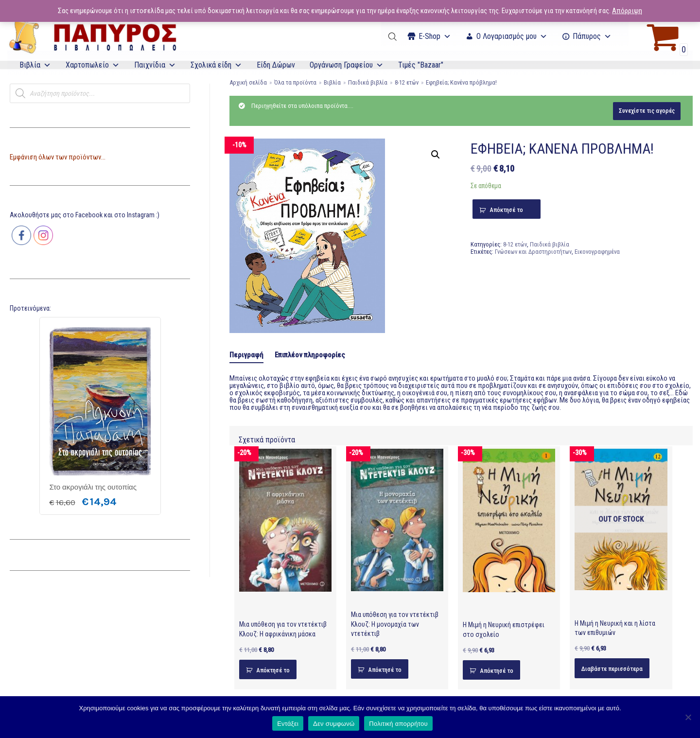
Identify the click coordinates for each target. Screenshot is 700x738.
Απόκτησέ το (506, 210)
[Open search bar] (393, 36)
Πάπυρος (592, 36)
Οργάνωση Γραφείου (347, 65)
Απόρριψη (627, 11)
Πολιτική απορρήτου (398, 724)
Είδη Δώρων (276, 65)
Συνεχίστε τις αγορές (647, 111)
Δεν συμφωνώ (334, 724)
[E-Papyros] (92, 36)
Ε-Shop (435, 36)
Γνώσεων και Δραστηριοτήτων (533, 252)
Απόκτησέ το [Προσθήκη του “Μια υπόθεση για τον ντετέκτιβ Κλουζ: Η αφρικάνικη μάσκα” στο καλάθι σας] (273, 670)
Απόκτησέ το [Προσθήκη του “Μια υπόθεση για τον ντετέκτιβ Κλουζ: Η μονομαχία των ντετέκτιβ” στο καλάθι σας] (385, 670)
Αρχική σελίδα (248, 82)
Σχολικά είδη (216, 65)
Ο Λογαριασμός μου (512, 36)
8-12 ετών (407, 82)
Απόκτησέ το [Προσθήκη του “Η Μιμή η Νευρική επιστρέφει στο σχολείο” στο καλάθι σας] (497, 671)
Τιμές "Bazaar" (421, 65)
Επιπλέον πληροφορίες (310, 355)
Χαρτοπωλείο (93, 65)
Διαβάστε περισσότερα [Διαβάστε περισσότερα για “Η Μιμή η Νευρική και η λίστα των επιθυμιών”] (612, 669)
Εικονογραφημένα (597, 252)
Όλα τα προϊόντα (295, 82)
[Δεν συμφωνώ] (688, 717)
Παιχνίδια (155, 65)
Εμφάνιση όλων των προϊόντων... (58, 157)
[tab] (246, 355)
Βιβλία (35, 65)
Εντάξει (288, 724)
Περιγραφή (246, 355)
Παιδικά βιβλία (368, 82)
